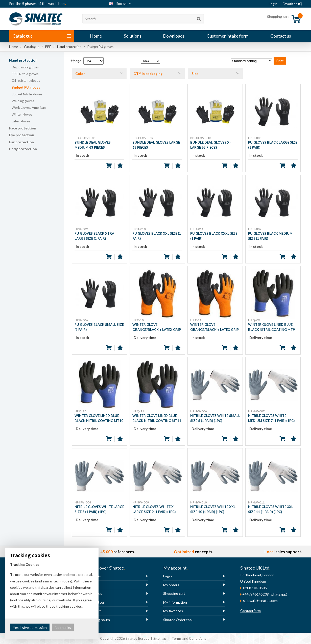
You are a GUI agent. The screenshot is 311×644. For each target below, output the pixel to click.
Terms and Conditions (189, 638)
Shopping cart (174, 593)
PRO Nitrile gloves (25, 74)
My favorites (173, 611)
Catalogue (42, 36)
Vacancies (94, 593)
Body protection (23, 149)
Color (80, 74)
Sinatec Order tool (178, 620)
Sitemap (160, 638)
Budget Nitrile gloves (27, 94)
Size (195, 74)
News (91, 585)
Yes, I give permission (30, 627)
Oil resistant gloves (26, 80)
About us (93, 576)
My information (175, 602)
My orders (171, 585)
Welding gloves (23, 101)
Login (168, 576)
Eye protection (22, 135)
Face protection (23, 128)
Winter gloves (22, 114)
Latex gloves (21, 121)
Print (280, 61)
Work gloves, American (29, 108)
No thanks (63, 627)
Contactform (250, 611)
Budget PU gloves (26, 87)
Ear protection (21, 142)
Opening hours (98, 620)
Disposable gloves (25, 67)
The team (94, 611)
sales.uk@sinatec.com (260, 600)
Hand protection (23, 60)
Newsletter (95, 602)
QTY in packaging (148, 74)
